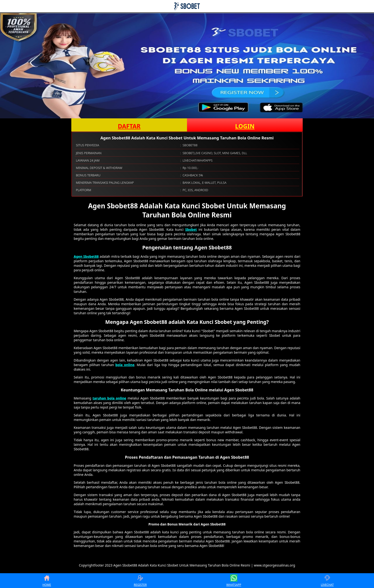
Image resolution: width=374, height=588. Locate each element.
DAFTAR (129, 126)
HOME (47, 581)
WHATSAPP (234, 581)
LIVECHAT (327, 581)
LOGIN (245, 126)
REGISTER (140, 581)
